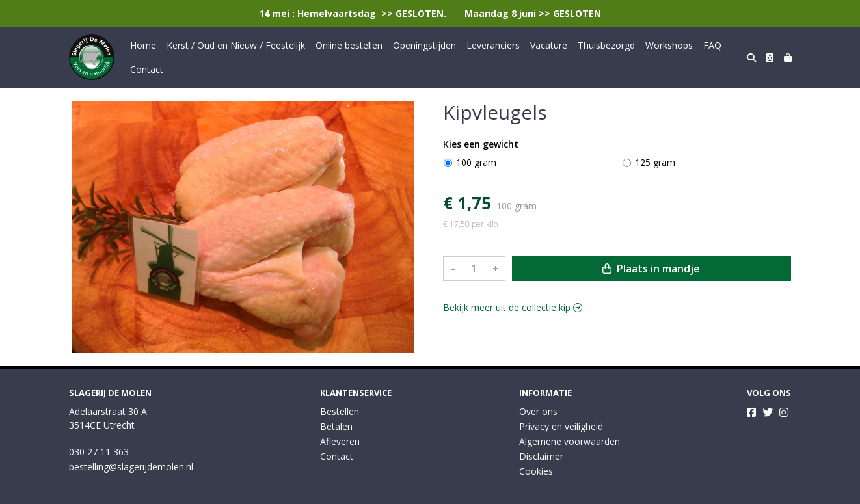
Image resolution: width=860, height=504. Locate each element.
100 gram (476, 162)
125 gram (655, 162)
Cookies (536, 471)
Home (143, 45)
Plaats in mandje (651, 269)
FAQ (712, 45)
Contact (147, 69)
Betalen (336, 426)
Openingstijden (424, 45)
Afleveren (340, 441)
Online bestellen (349, 45)
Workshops (669, 45)
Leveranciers (493, 45)
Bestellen (340, 411)
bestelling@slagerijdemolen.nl (131, 467)
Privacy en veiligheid (561, 426)
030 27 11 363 (99, 452)
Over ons (538, 411)
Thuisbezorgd (606, 45)
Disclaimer (541, 456)
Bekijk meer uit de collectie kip (513, 307)
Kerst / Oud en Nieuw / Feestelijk (236, 45)
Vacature (549, 45)
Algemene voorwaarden (570, 441)
